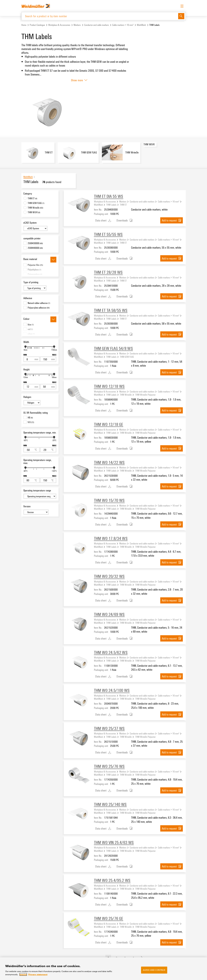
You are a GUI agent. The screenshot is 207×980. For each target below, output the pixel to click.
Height (26, 370)
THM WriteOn (126, 395)
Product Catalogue (37, 25)
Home (24, 25)
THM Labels (111, 205)
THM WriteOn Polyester (145, 395)
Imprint (23, 974)
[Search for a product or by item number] (100, 16)
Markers (77, 25)
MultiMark (141, 25)
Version (27, 507)
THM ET (123, 205)
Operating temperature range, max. (37, 462)
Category (28, 194)
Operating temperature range (37, 491)
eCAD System (30, 223)
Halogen (27, 397)
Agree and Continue (154, 970)
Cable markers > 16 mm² (123, 25)
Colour (26, 319)
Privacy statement (38, 974)
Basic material (30, 260)
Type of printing (31, 283)
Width (26, 342)
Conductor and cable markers (97, 25)
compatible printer (32, 239)
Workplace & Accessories (59, 25)
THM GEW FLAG (127, 357)
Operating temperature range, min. (40, 433)
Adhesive (28, 298)
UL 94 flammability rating (36, 413)
